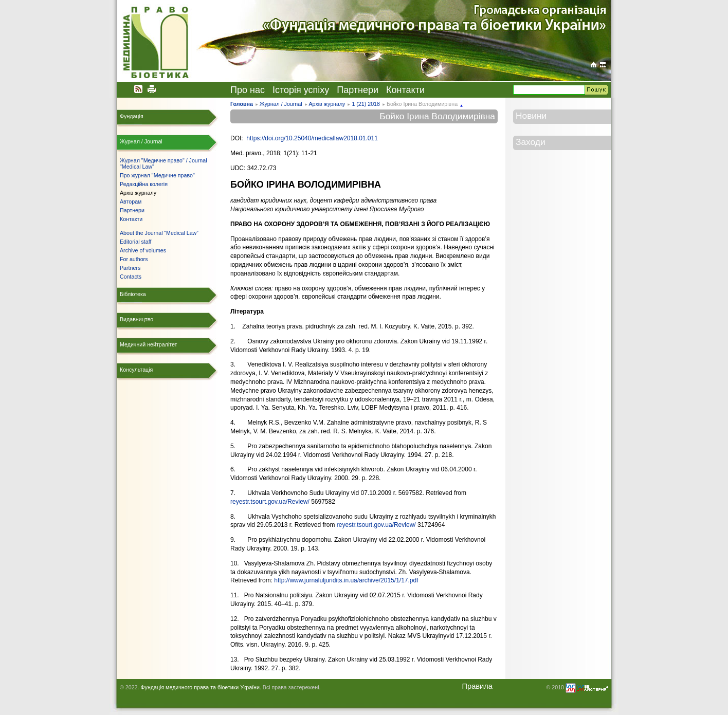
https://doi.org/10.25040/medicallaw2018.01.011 (312, 138)
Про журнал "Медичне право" (157, 175)
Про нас (248, 90)
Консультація (136, 370)
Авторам (131, 201)
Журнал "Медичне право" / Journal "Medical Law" (163, 163)
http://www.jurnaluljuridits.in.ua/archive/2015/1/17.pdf (346, 580)
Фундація (132, 116)
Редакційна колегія (144, 184)
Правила (477, 686)
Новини (531, 116)
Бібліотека (133, 294)
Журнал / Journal (281, 104)
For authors (134, 259)
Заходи (531, 142)
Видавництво (136, 319)
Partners (130, 268)
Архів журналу (327, 104)
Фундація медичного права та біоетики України (200, 687)
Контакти (405, 90)
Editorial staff (135, 242)
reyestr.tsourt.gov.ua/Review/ (270, 502)
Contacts (131, 277)
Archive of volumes (143, 250)
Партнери (358, 90)
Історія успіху (301, 90)
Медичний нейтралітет (148, 344)
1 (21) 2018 (366, 104)
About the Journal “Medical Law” (159, 233)
